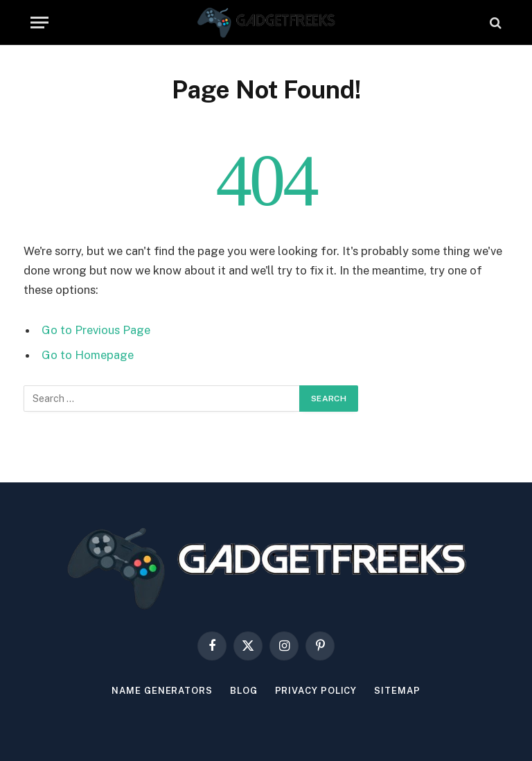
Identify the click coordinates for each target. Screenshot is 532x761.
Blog (244, 691)
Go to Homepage (88, 355)
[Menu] (39, 23)
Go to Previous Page (96, 330)
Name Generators (162, 691)
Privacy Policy (316, 691)
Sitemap (397, 691)
